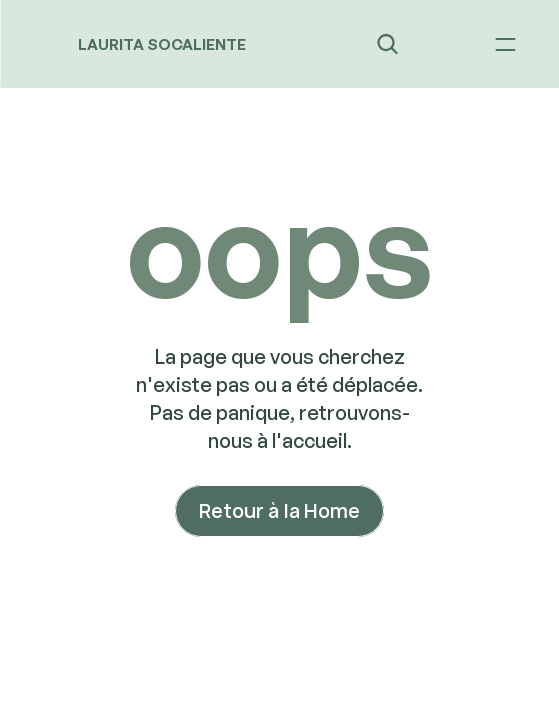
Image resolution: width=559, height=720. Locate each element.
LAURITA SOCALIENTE (162, 44)
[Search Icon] (387, 44)
